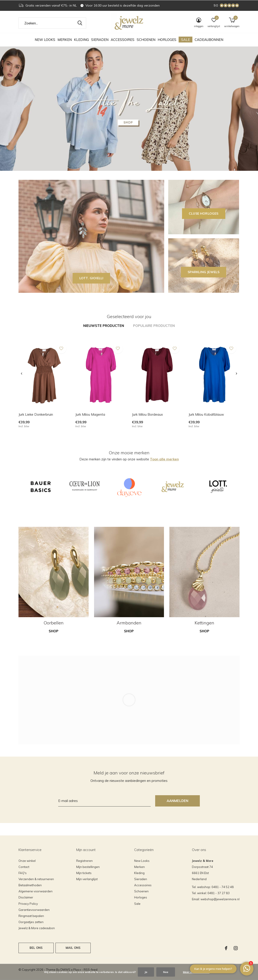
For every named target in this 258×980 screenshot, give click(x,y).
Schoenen (146, 40)
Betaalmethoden (30, 885)
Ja (146, 972)
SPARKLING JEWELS (204, 272)
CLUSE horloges (204, 213)
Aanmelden (178, 801)
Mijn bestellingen (88, 867)
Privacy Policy (28, 904)
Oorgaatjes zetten (31, 922)
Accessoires (123, 40)
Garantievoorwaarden (34, 910)
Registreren (84, 861)
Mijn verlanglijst (87, 879)
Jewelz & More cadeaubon (37, 928)
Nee (166, 972)
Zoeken (80, 23)
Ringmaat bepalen (31, 916)
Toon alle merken (164, 459)
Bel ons (36, 948)
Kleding (81, 40)
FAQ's (23, 873)
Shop (54, 631)
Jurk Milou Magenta (90, 414)
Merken (65, 40)
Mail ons (73, 948)
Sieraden (100, 40)
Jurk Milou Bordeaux (147, 414)
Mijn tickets (84, 873)
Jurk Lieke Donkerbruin (36, 414)
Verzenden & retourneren (36, 879)
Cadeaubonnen (209, 40)
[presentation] (22, 374)
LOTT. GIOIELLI (91, 278)
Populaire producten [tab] (154, 326)
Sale (185, 40)
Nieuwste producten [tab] (104, 326)
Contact (24, 867)
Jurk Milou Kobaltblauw (206, 414)
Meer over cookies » (196, 972)
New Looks (45, 40)
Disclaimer (26, 897)
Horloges (167, 40)
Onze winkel (27, 861)
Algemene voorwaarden (36, 891)
